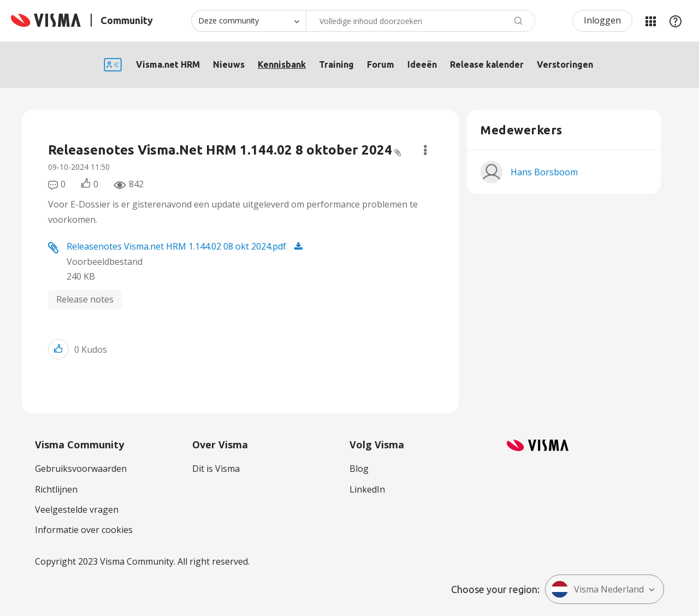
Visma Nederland (597, 589)
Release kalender (487, 64)
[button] (58, 349)
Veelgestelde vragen (77, 510)
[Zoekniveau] (248, 21)
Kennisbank (282, 64)
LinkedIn (367, 489)
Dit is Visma (216, 469)
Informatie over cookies (84, 530)
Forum (381, 64)
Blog (359, 469)
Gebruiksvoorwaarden (81, 469)
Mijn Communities (650, 21)
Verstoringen (565, 64)
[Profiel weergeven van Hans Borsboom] (544, 172)
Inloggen (602, 20)
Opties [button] (425, 150)
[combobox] (420, 21)
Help (676, 21)
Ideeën (422, 64)
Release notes (85, 299)
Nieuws (229, 64)
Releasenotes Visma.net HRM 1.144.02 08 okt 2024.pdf (176, 246)
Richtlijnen (56, 489)
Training (336, 64)
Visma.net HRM (168, 64)
